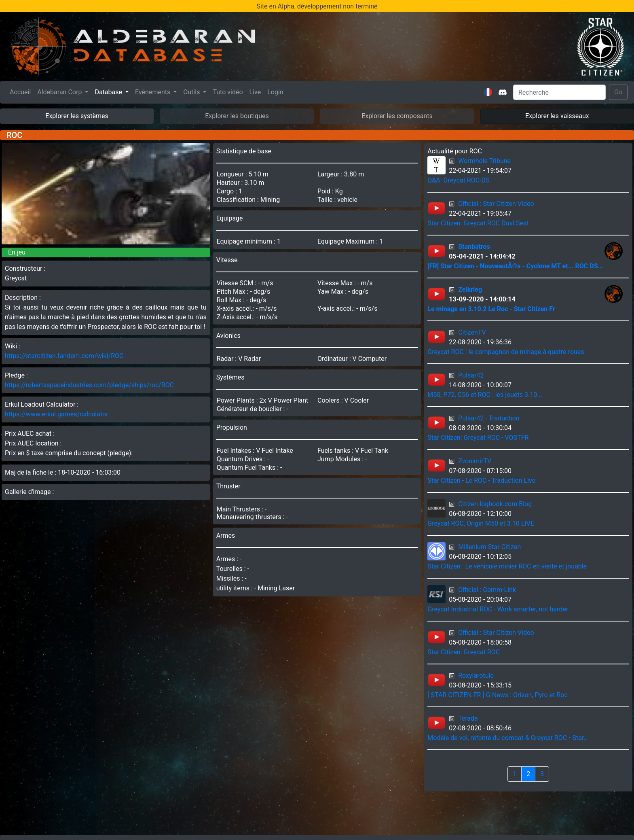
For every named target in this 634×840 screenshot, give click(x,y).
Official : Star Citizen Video (496, 204)
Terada (468, 718)
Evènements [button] (153, 92)
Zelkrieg (470, 290)
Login (275, 92)
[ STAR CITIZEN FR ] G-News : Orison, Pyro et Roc (497, 695)
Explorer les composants (397, 116)
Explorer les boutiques (237, 116)
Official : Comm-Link (487, 590)
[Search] (559, 92)
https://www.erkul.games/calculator (57, 414)
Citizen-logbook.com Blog (495, 504)
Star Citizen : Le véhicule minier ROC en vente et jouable (507, 566)
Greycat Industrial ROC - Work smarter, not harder (498, 609)
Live (255, 92)
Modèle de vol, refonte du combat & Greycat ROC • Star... (508, 738)
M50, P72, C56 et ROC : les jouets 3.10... (485, 395)
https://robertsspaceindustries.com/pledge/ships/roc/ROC (89, 385)
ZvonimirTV (475, 461)
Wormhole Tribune (484, 161)
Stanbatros (474, 247)
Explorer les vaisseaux (557, 116)
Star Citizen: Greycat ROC (464, 652)
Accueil (22, 91)
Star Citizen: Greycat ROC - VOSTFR (478, 438)
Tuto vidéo (228, 92)
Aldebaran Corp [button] (60, 92)
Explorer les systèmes (77, 116)
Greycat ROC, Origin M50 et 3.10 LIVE (481, 523)
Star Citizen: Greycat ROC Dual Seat (478, 223)
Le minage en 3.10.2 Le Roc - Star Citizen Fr (491, 309)
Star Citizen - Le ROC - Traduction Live (481, 480)
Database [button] (109, 92)
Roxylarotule (476, 676)
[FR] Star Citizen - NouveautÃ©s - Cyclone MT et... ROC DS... (515, 266)
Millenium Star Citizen (489, 547)
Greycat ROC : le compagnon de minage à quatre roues (506, 352)
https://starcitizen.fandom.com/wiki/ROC (64, 356)
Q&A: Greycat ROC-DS (458, 180)
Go (618, 92)
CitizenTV (472, 332)
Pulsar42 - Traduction (489, 418)
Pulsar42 (471, 375)
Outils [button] (192, 92)
